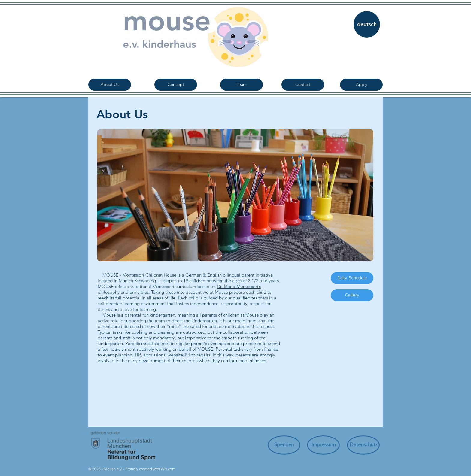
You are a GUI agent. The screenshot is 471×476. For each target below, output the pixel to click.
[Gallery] (352, 295)
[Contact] (303, 85)
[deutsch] (367, 24)
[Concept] (176, 85)
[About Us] (110, 85)
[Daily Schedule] (352, 278)
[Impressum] (323, 445)
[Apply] (361, 85)
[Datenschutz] (363, 445)
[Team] (242, 85)
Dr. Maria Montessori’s (239, 286)
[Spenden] (284, 445)
